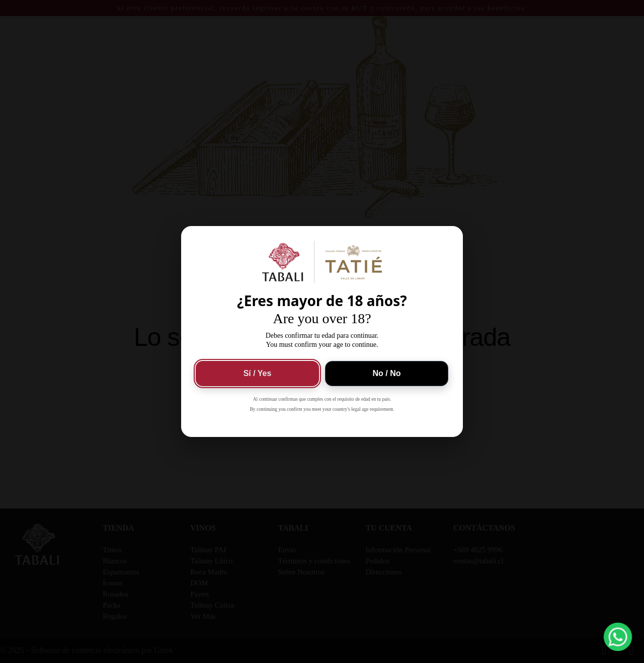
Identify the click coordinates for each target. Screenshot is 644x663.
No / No (387, 373)
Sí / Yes (258, 373)
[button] (618, 637)
